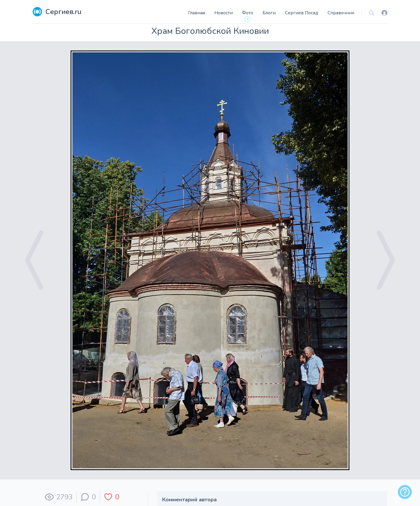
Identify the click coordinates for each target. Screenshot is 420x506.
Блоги (269, 13)
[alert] (405, 492)
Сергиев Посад (302, 13)
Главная (197, 13)
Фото (248, 13)
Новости (224, 13)
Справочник (341, 13)
